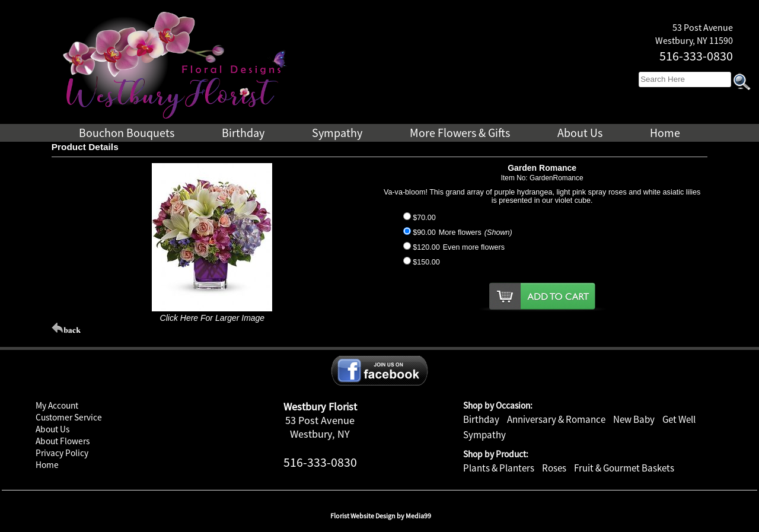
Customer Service (69, 417)
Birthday (481, 419)
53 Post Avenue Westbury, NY (320, 427)
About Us (52, 429)
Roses (554, 468)
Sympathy (484, 435)
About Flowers (63, 441)
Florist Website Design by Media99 (381, 516)
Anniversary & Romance (556, 419)
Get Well (679, 419)
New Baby (634, 419)
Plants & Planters (499, 468)
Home (47, 465)
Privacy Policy (62, 453)
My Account (57, 405)
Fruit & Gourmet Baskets (624, 468)
